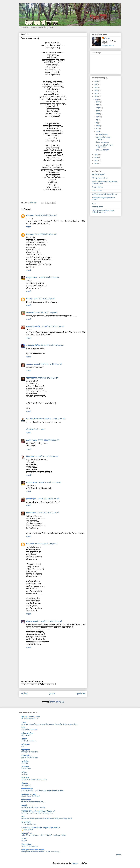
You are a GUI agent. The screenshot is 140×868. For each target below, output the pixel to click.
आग (23, 746)
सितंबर (98, 111)
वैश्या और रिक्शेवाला (97, 187)
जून (97, 120)
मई (97, 123)
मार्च (98, 129)
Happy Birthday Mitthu (30, 846)
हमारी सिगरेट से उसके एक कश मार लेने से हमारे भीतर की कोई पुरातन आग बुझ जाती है (47, 818)
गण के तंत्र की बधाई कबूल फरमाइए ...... (103, 138)
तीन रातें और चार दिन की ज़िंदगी (31, 796)
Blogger (75, 863)
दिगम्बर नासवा (31, 513)
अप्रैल (98, 126)
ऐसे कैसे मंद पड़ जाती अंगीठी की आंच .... (33, 802)
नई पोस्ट (24, 694)
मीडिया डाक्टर (26, 800)
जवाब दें (29, 227)
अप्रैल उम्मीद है (26, 735)
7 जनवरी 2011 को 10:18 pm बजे (44, 299)
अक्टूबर (99, 108)
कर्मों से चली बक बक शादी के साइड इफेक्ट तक (105, 194)
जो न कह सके (26, 822)
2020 (96, 84)
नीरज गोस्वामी (31, 378)
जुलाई (98, 117)
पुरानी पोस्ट (81, 694)
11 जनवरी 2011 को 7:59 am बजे (47, 456)
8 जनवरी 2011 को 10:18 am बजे (52, 345)
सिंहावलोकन (26, 750)
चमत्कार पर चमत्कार (98, 207)
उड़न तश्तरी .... (27, 755)
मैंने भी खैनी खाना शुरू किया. (100, 178)
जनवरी (98, 132)
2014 (96, 90)
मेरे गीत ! (24, 839)
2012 (96, 96)
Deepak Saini (32, 277)
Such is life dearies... (29, 741)
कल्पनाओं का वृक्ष (27, 789)
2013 (96, 93)
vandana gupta (32, 364)
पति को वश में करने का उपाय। (36, 429)
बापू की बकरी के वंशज (102, 134)
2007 (96, 163)
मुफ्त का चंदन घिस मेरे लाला (30, 757)
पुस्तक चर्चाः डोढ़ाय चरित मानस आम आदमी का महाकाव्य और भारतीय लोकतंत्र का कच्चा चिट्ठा (49, 724)
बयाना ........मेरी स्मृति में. (103, 150)
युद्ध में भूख (24, 774)
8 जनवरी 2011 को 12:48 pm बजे (51, 364)
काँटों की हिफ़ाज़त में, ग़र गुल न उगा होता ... (34, 807)
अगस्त (98, 114)
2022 (96, 81)
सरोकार (24, 772)
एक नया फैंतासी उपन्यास (29, 824)
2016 (96, 87)
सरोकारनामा (26, 744)
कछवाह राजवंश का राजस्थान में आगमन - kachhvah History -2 (41, 852)
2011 (96, 99)
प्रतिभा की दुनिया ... (28, 733)
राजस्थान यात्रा (26, 769)
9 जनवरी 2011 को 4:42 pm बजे (54, 419)
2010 (96, 155)
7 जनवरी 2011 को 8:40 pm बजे (46, 234)
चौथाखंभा (25, 783)
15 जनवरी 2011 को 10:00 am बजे (50, 483)
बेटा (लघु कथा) (26, 785)
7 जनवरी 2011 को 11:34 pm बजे (46, 313)
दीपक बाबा (107, 38)
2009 (96, 157)
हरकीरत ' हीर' (31, 499)
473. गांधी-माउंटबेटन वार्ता (29, 730)
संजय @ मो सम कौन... (34, 326)
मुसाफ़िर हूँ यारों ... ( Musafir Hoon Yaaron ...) (38, 811)
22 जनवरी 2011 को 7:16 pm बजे (46, 544)
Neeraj (29, 299)
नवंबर (98, 105)
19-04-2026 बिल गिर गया (30, 719)
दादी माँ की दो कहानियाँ (98, 175)
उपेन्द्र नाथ (30, 313)
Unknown (30, 215)
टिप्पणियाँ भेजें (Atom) (57, 702)
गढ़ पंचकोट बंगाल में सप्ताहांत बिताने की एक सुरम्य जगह (38, 813)
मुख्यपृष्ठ (52, 694)
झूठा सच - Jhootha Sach (31, 717)
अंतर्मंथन (24, 739)
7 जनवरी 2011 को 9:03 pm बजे (49, 277)
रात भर (94, 203)
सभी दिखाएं (118, 855)
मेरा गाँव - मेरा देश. (97, 191)
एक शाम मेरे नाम (27, 833)
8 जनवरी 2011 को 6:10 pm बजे (47, 378)
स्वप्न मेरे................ (28, 805)
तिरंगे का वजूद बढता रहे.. (103, 142)
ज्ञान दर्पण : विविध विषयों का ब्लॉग (33, 850)
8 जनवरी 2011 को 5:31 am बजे (53, 326)
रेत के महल (25, 778)
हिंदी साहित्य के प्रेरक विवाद (30, 752)
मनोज (23, 728)
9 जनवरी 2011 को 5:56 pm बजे (49, 440)
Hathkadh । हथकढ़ (29, 794)
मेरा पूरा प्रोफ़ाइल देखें (108, 46)
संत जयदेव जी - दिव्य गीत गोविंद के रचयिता (34, 780)
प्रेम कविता (25, 763)
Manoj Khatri (27, 844)
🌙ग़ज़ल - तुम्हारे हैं (27, 830)
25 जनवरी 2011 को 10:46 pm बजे (50, 621)
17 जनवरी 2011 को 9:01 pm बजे (48, 499)
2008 (96, 160)
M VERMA (30, 456)
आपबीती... (25, 761)
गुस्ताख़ (24, 722)
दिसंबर (98, 102)
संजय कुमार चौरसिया (33, 345)
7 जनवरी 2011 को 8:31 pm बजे (46, 215)
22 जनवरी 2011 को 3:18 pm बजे (48, 513)
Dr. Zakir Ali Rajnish (35, 419)
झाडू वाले (24, 841)
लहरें (23, 816)
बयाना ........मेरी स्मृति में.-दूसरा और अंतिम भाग (104, 146)
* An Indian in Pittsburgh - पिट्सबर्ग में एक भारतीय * (41, 828)
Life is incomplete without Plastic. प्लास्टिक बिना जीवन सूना (103, 211)
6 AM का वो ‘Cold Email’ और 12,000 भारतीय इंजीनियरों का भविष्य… (43, 791)
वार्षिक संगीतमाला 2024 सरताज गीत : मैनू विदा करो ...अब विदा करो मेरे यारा (44, 835)
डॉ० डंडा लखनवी (32, 621)
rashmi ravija (32, 440)
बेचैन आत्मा (25, 767)
